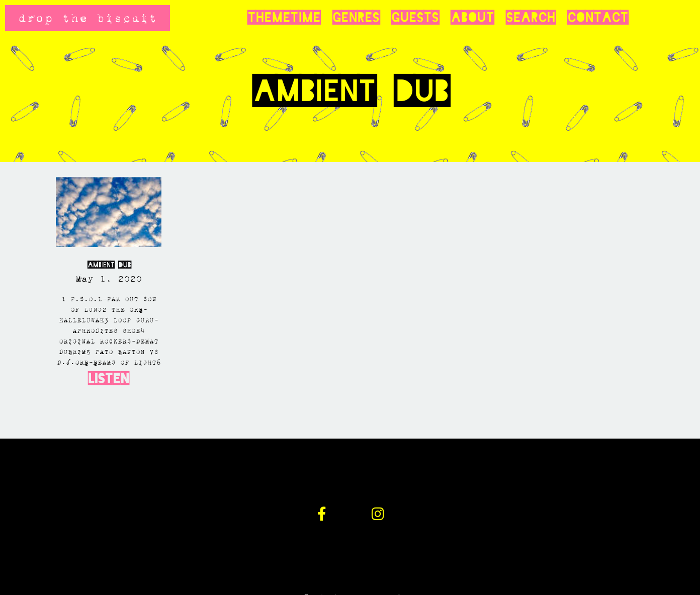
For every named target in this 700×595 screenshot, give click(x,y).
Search (531, 18)
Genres (356, 18)
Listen (109, 378)
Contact (598, 18)
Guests (415, 18)
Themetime (284, 18)
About (472, 18)
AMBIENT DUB (109, 265)
